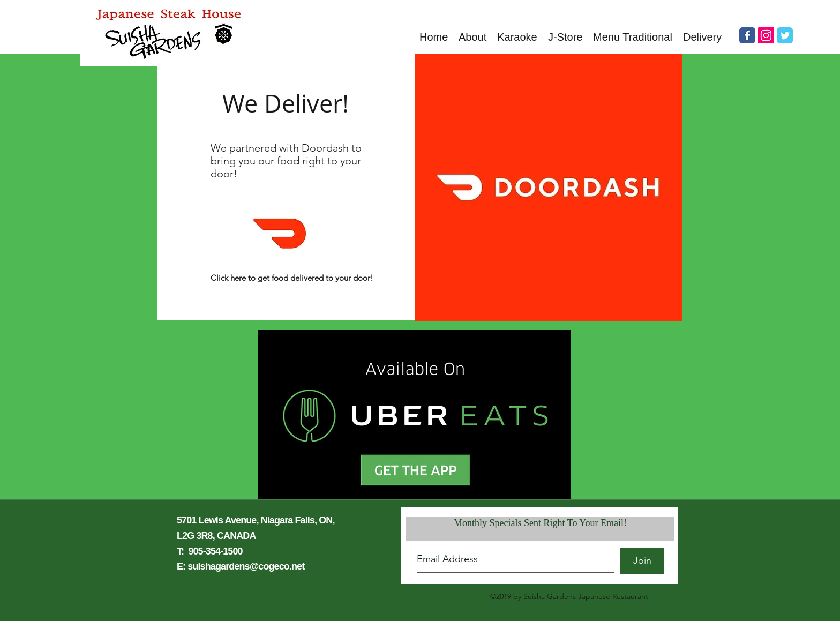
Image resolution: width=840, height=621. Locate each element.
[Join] (642, 561)
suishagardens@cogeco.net (246, 566)
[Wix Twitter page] (785, 35)
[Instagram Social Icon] (766, 35)
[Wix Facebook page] (747, 35)
